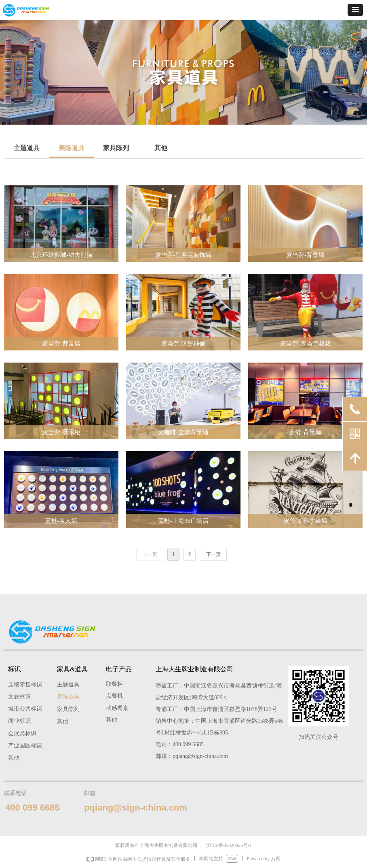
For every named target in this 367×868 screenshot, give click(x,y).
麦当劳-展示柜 (61, 432)
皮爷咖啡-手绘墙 (306, 521)
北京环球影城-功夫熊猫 (61, 255)
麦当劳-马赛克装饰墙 (183, 255)
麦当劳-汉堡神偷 (183, 344)
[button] (355, 10)
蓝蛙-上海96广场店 (183, 521)
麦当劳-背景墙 (305, 255)
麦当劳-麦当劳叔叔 (305, 344)
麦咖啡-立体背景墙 (183, 432)
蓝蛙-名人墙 (61, 521)
